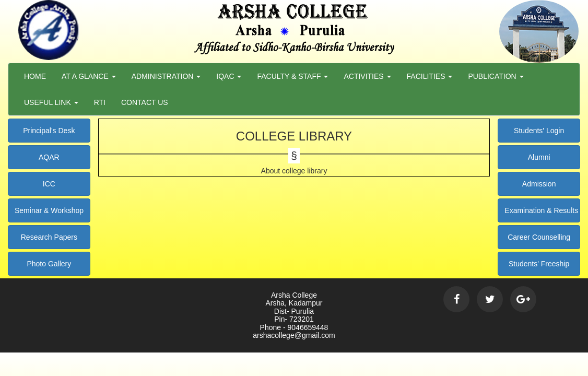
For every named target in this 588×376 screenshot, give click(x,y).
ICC (49, 184)
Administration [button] (166, 76)
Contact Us (145, 102)
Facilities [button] (430, 76)
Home (35, 76)
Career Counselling (539, 237)
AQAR (49, 157)
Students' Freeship (539, 264)
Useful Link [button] (51, 102)
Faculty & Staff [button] (292, 76)
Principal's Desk (49, 131)
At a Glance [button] (89, 76)
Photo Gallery (49, 264)
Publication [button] (496, 76)
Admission (539, 184)
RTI (100, 102)
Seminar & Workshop (49, 210)
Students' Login (539, 131)
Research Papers (49, 237)
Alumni (539, 157)
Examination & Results (541, 210)
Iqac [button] (229, 76)
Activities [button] (367, 76)
